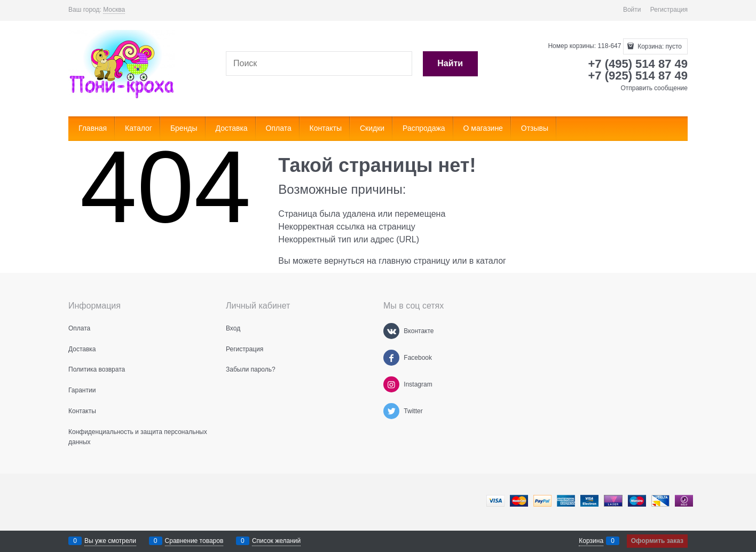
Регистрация (669, 10)
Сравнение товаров (194, 541)
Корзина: (659, 46)
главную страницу (414, 261)
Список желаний (276, 541)
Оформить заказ (657, 541)
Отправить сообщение (654, 88)
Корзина (591, 541)
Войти (632, 10)
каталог (491, 261)
